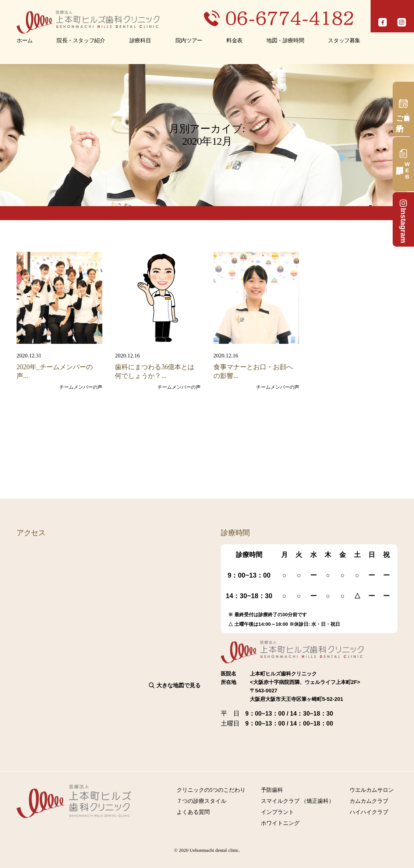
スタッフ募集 (344, 40)
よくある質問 (193, 812)
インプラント (277, 812)
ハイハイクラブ (369, 812)
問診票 (407, 170)
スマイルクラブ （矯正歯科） (298, 801)
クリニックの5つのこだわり (211, 790)
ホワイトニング (280, 823)
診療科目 (140, 40)
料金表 (234, 40)
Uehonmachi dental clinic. (215, 850)
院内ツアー (189, 40)
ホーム (25, 40)
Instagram (403, 221)
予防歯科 (272, 790)
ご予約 (400, 115)
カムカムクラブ (369, 801)
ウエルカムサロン (372, 790)
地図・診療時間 (285, 40)
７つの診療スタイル (201, 801)
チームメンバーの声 (81, 387)
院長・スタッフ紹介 (81, 40)
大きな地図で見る (178, 685)
